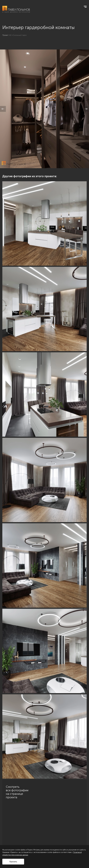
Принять (13, 862)
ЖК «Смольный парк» (18, 35)
